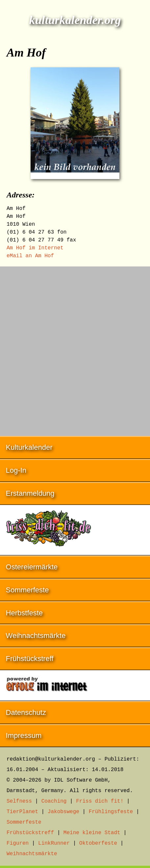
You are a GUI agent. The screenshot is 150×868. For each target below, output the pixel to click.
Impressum (24, 735)
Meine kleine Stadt (92, 833)
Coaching (54, 801)
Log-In (16, 470)
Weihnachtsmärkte (36, 636)
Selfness (19, 801)
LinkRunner (54, 843)
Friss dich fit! (100, 801)
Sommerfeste (27, 590)
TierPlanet (22, 812)
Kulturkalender (29, 447)
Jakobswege (63, 812)
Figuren (18, 843)
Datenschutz (26, 712)
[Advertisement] (75, 348)
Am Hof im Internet (35, 248)
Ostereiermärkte (32, 567)
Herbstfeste (25, 613)
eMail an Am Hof (30, 256)
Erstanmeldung (30, 493)
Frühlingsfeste (111, 812)
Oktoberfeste (98, 843)
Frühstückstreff (30, 659)
